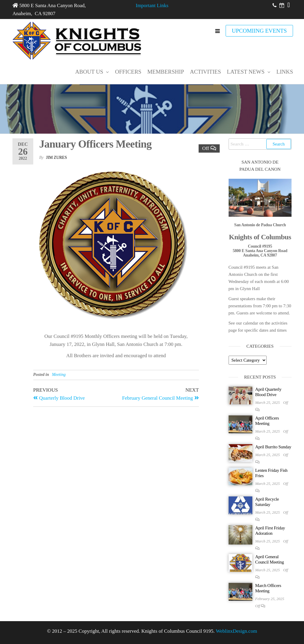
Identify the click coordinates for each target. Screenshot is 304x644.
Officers (128, 72)
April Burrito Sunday (273, 447)
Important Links (152, 5)
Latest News (246, 72)
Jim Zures (56, 158)
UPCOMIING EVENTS (259, 31)
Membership (166, 72)
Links (285, 72)
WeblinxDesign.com (236, 631)
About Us (89, 72)
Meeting (59, 375)
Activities (205, 72)
